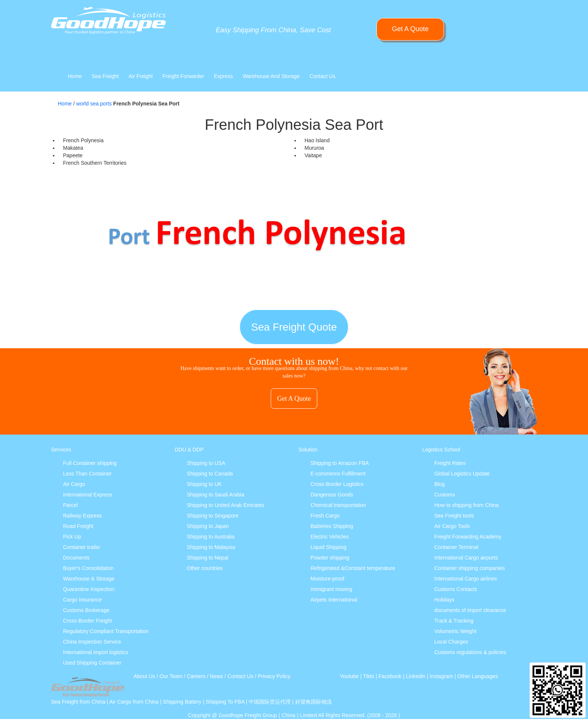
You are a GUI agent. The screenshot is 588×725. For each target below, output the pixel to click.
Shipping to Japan (208, 526)
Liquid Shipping (328, 547)
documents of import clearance (470, 610)
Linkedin (415, 676)
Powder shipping (330, 558)
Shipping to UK (204, 484)
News (217, 676)
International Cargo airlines (466, 579)
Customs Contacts (456, 589)
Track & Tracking (454, 621)
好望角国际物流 (313, 702)
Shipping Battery (182, 702)
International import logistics (96, 652)
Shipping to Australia (211, 537)
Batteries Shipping (332, 526)
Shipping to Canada (210, 474)
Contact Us (322, 76)
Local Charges (451, 642)
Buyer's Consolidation (88, 568)
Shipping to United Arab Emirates (225, 505)
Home (75, 76)
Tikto (369, 676)
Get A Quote (410, 29)
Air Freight (141, 76)
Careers (196, 676)
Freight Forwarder (183, 76)
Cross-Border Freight (88, 621)
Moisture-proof (327, 579)
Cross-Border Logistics (337, 484)
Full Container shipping (90, 463)
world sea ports (94, 104)
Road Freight (78, 526)
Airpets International (334, 600)
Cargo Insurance (82, 600)
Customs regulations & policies (470, 652)
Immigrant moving (331, 589)
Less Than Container (87, 474)
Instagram (441, 676)
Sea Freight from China (78, 702)
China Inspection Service (92, 642)
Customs (445, 495)
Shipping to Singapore (213, 516)
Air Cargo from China (134, 702)
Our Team (171, 676)
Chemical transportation (338, 505)
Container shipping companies (469, 568)
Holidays (444, 600)
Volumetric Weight (455, 631)
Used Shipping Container (92, 663)
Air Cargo (74, 484)
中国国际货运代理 (270, 702)
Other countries (205, 568)
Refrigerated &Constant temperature (353, 568)
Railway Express (82, 516)
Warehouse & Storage (89, 579)
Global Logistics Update (462, 474)
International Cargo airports (466, 558)
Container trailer (82, 547)
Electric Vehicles (330, 537)
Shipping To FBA (225, 702)
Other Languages (477, 676)
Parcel (70, 505)
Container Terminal (456, 547)
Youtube (349, 676)
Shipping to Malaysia (211, 547)
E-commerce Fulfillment (338, 474)
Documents (76, 558)
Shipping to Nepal (208, 558)
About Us (144, 676)
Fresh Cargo (325, 516)
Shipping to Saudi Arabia (215, 495)
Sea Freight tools (454, 516)
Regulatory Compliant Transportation (106, 631)
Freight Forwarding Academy (468, 537)
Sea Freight (105, 76)
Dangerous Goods (332, 495)
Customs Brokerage (86, 610)
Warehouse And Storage (271, 76)
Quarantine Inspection (89, 589)
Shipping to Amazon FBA (340, 463)
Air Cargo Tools (452, 526)
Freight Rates (450, 463)
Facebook (390, 676)
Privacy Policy (274, 676)
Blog (439, 484)
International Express (88, 495)
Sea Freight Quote (294, 327)
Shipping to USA (206, 463)
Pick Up (72, 537)
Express (224, 76)
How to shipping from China (466, 505)
